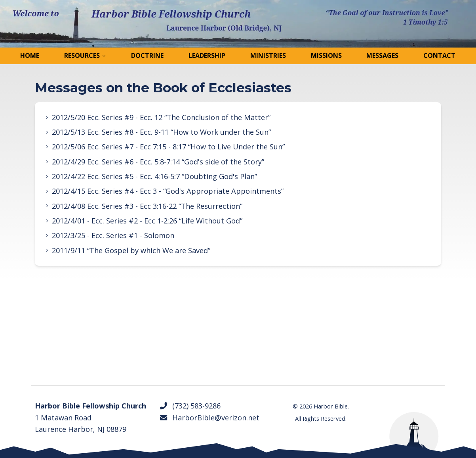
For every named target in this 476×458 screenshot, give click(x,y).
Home (30, 55)
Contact (439, 55)
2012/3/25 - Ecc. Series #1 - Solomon (113, 235)
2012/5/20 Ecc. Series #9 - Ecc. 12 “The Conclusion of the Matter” (161, 117)
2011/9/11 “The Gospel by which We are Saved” (131, 250)
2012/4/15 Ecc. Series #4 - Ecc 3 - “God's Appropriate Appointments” (168, 191)
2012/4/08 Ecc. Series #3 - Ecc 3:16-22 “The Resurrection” (147, 206)
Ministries (268, 55)
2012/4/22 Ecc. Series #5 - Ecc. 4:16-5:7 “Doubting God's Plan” (154, 176)
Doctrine (147, 55)
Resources (82, 55)
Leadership (207, 55)
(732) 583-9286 (190, 406)
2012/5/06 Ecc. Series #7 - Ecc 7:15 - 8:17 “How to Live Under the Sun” (168, 147)
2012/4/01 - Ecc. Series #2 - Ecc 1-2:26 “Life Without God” (147, 221)
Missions (326, 55)
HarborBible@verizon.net (209, 418)
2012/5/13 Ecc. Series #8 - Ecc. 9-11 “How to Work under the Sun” (161, 132)
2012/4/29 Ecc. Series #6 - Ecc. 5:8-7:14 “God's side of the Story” (158, 162)
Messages (382, 55)
